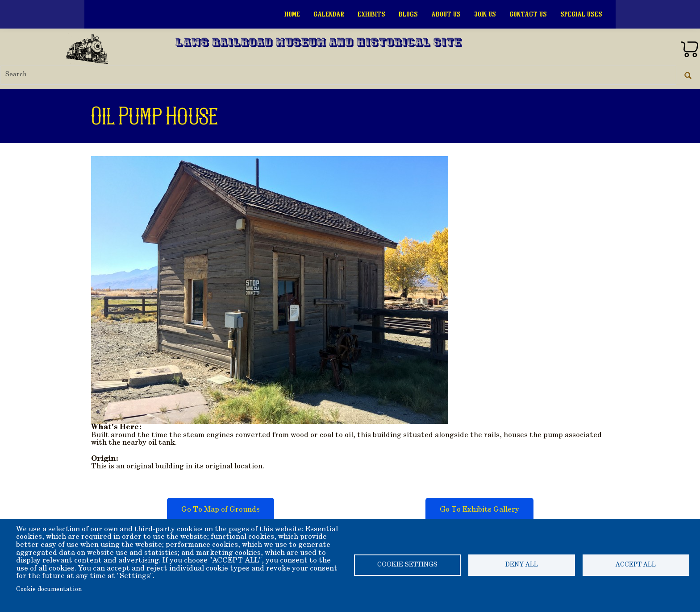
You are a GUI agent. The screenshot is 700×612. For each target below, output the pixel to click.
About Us (446, 14)
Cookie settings (407, 565)
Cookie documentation (49, 590)
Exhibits (371, 14)
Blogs (408, 14)
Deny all (522, 565)
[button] (270, 289)
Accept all (636, 565)
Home (292, 14)
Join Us (485, 14)
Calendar (329, 14)
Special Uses (581, 14)
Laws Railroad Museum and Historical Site (319, 43)
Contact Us (528, 14)
